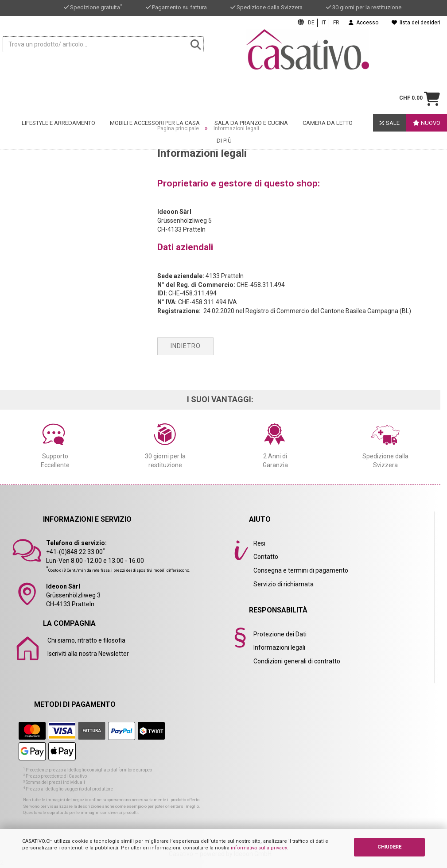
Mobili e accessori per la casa (155, 89)
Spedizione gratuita (96, 7)
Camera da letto (328, 89)
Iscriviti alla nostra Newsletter (88, 654)
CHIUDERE (389, 847)
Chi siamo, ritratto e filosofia (86, 640)
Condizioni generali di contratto (297, 661)
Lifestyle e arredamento (58, 89)
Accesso (363, 23)
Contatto (266, 557)
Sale (390, 89)
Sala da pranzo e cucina (251, 89)
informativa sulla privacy (259, 848)
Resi (259, 543)
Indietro (186, 346)
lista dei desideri (416, 23)
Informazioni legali (279, 647)
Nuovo (427, 89)
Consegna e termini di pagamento (301, 570)
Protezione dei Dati (280, 634)
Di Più (224, 107)
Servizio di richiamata (284, 584)
